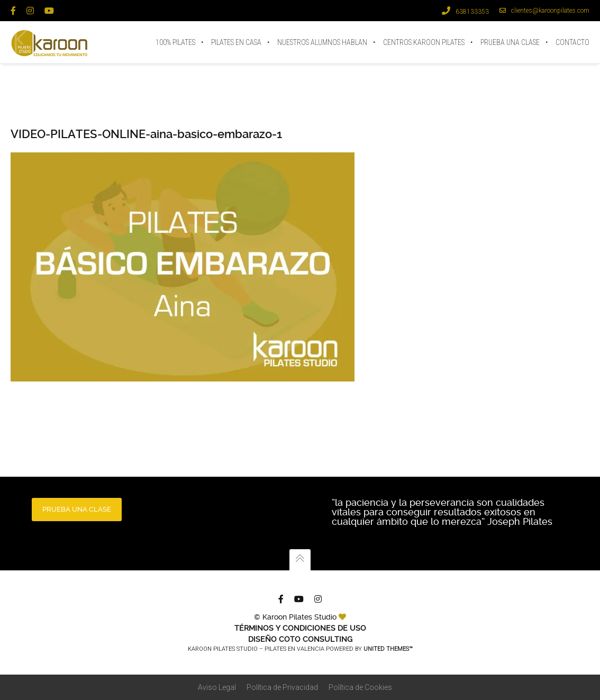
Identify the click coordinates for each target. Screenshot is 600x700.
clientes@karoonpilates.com (544, 11)
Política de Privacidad (282, 687)
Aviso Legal (217, 687)
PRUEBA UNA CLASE (77, 509)
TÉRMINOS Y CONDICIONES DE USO (300, 628)
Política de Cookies (360, 687)
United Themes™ (388, 649)
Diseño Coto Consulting (300, 639)
